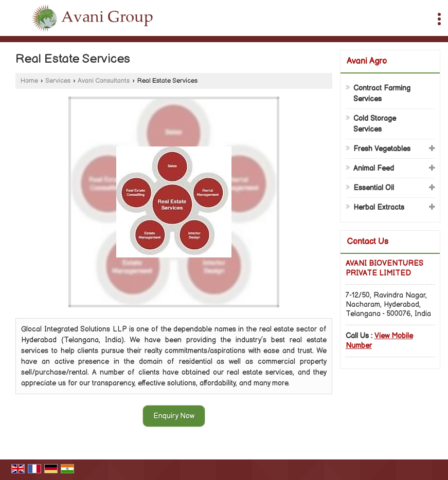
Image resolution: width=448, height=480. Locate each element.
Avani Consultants (104, 81)
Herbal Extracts (379, 207)
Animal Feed (374, 168)
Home (29, 81)
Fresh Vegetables (382, 149)
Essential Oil (374, 188)
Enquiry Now (174, 416)
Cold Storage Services (375, 124)
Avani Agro (367, 61)
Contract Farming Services (382, 94)
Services (58, 81)
